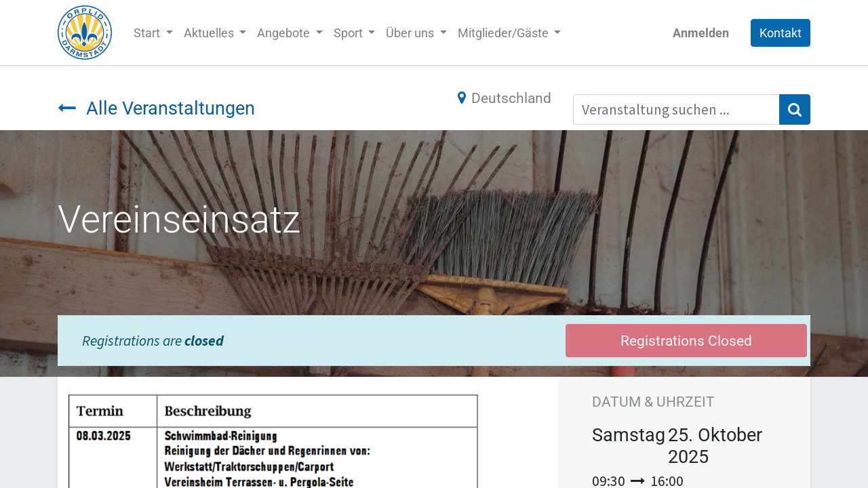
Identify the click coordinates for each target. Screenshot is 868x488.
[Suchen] (795, 110)
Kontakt (781, 33)
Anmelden (701, 33)
